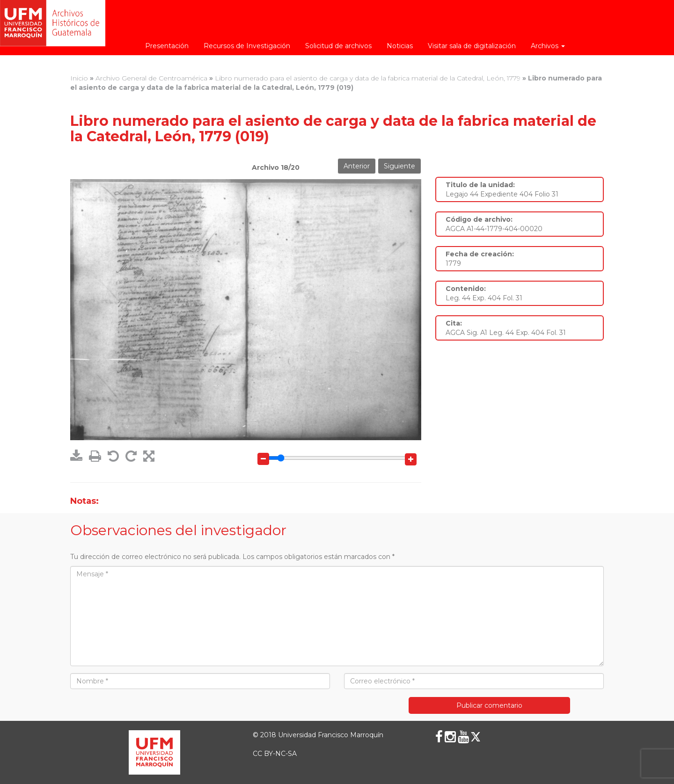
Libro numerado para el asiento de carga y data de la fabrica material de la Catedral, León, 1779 (368, 78)
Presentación (167, 46)
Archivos (548, 46)
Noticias (400, 46)
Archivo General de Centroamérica (151, 78)
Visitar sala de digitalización (472, 46)
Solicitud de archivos (338, 46)
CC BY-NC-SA (275, 754)
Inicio (79, 78)
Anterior (357, 166)
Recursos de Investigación (247, 46)
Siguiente (399, 166)
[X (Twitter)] (476, 737)
